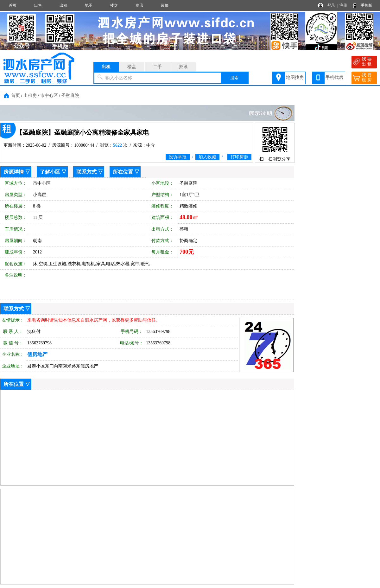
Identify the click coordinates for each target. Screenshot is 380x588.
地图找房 (295, 77)
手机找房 (334, 77)
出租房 (30, 96)
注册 (343, 5)
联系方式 (86, 172)
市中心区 (49, 96)
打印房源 (239, 157)
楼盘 (114, 5)
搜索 (234, 78)
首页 (13, 5)
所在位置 (123, 172)
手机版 (366, 5)
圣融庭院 (70, 96)
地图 (89, 5)
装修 (165, 5)
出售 (38, 5)
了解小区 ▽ (53, 172)
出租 (63, 5)
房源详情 (14, 172)
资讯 (139, 5)
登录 (331, 5)
